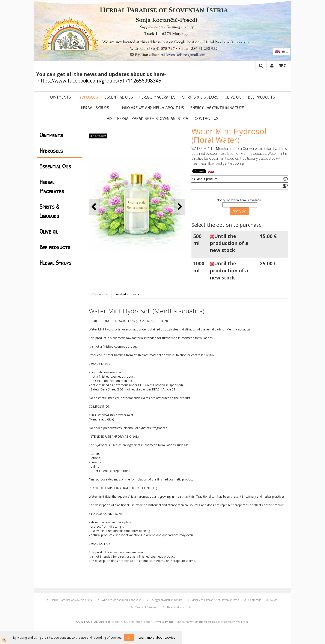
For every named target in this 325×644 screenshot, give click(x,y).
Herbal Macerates (157, 97)
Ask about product (204, 179)
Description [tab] (100, 294)
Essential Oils (119, 97)
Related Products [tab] (127, 294)
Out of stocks (98, 136)
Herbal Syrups (95, 108)
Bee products (262, 97)
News (274, 600)
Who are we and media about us (153, 108)
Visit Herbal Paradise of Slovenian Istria (147, 118)
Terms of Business (146, 607)
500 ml (197, 240)
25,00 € (268, 263)
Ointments (61, 97)
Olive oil (233, 97)
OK (129, 637)
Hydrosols (88, 97)
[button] (180, 207)
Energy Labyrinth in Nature (217, 108)
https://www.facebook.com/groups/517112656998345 (99, 81)
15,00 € (268, 236)
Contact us (207, 118)
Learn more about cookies (157, 637)
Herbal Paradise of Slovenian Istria (72, 600)
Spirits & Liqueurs (200, 97)
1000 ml (199, 267)
